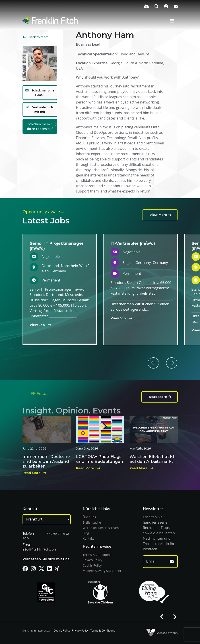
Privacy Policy (92, 560)
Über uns (89, 517)
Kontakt (88, 538)
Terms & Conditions (97, 555)
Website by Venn (167, 633)
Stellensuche (92, 522)
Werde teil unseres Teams (102, 528)
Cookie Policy (92, 565)
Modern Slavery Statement (102, 571)
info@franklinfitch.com (40, 549)
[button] (162, 357)
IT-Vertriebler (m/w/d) (133, 243)
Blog (86, 533)
